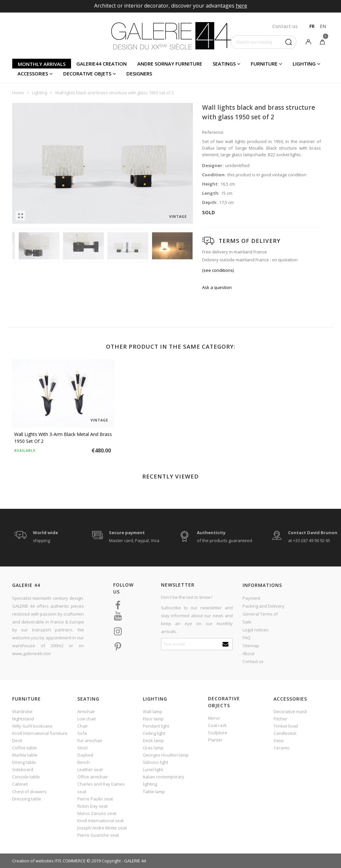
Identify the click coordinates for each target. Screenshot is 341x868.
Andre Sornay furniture (170, 64)
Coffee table (25, 748)
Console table (26, 777)
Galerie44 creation (102, 64)
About (249, 653)
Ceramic (282, 748)
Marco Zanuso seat (97, 813)
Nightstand (23, 719)
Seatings (224, 64)
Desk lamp (153, 740)
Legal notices (256, 630)
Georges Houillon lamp (166, 755)
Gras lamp (153, 748)
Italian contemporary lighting (164, 780)
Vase (279, 740)
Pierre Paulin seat (95, 799)
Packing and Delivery (263, 606)
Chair (83, 726)
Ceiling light (154, 733)
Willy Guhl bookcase (32, 726)
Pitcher (280, 719)
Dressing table (27, 799)
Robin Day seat (92, 806)
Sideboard (23, 769)
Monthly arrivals (42, 64)
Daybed (85, 755)
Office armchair (93, 777)
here (241, 6)
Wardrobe (22, 711)
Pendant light (156, 726)
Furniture (264, 64)
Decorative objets (87, 73)
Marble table (25, 755)
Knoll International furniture (40, 733)
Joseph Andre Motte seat (102, 828)
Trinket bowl (286, 726)
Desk (17, 740)
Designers (139, 73)
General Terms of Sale (260, 618)
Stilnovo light (156, 762)
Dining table (24, 762)
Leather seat (90, 769)
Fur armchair (90, 740)
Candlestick (285, 733)
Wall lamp (153, 711)
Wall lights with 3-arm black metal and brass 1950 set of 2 (63, 438)
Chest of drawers (29, 792)
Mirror (214, 718)
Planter (215, 740)
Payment (251, 598)
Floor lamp (153, 719)
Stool (82, 748)
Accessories (33, 73)
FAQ (247, 638)
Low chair (87, 719)
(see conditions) (218, 270)
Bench (84, 762)
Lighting (304, 64)
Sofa (82, 733)
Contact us (253, 661)
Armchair (86, 711)
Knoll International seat (101, 821)
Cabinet (20, 784)
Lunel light (153, 769)
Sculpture (218, 733)
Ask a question (217, 287)
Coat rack (217, 725)
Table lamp (154, 792)
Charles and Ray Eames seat (101, 788)
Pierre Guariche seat (98, 835)
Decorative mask (290, 711)
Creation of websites (33, 861)
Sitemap (251, 646)
